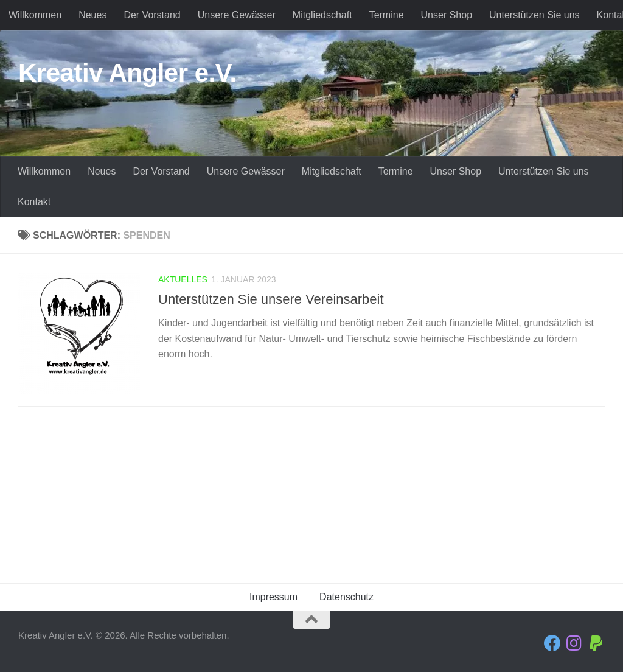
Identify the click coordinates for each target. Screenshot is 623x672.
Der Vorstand (152, 15)
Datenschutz (346, 597)
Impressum (273, 597)
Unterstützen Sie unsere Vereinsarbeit (271, 299)
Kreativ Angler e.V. (127, 73)
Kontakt (34, 202)
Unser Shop (447, 15)
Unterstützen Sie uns (534, 15)
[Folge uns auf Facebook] (552, 643)
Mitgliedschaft (322, 15)
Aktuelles (183, 279)
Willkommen (35, 15)
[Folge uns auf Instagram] (574, 643)
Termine (387, 15)
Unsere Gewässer (237, 15)
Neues (92, 15)
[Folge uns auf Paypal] (596, 643)
